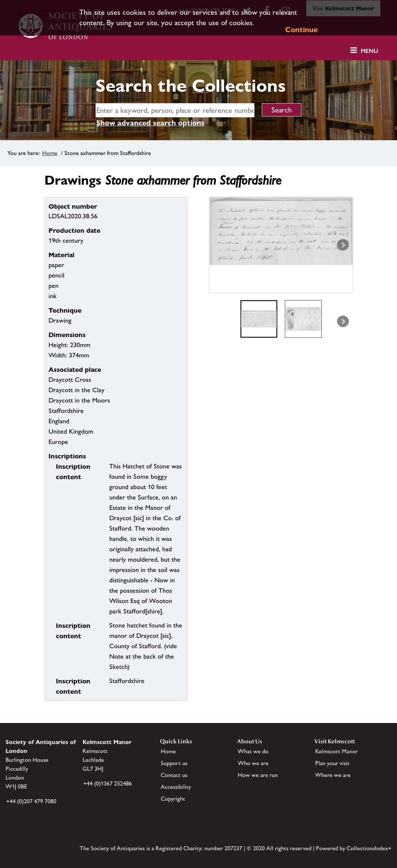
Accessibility (176, 787)
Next (343, 245)
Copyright (173, 799)
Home (50, 153)
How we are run (258, 775)
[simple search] (175, 110)
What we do (253, 751)
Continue (301, 30)
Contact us (174, 775)
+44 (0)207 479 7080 (31, 801)
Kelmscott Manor (336, 751)
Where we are (333, 775)
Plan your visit (332, 763)
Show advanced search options (150, 123)
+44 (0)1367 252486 (108, 783)
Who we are (253, 763)
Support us (174, 763)
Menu (369, 51)
